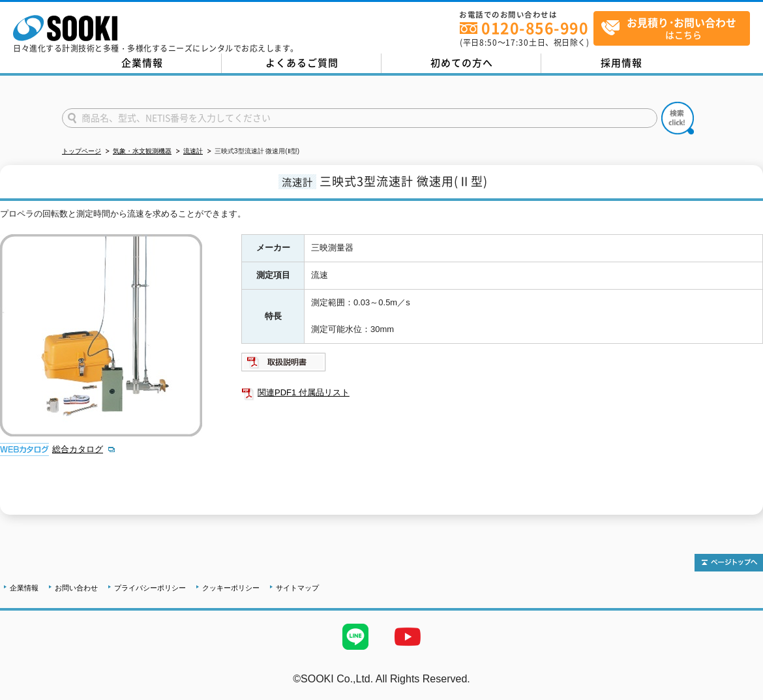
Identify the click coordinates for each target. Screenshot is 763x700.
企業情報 (142, 63)
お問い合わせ (76, 588)
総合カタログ (78, 449)
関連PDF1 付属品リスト (304, 392)
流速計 (193, 151)
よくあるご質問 (302, 63)
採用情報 (621, 63)
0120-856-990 (535, 28)
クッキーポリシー (231, 588)
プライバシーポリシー (150, 588)
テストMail (738, 692)
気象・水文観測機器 (142, 151)
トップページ (82, 151)
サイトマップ (297, 588)
